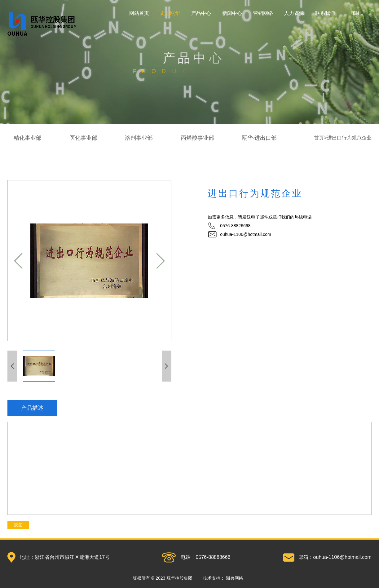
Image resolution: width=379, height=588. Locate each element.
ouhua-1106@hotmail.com (245, 234)
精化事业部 (28, 138)
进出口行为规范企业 (349, 138)
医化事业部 (83, 138)
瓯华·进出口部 (259, 138)
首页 (319, 138)
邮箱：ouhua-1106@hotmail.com (335, 557)
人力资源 (294, 13)
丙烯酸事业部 (197, 138)
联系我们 (325, 13)
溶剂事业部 (139, 138)
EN (356, 13)
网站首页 (139, 13)
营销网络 (263, 13)
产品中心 (201, 13)
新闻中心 (232, 13)
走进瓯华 (170, 13)
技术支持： (223, 578)
